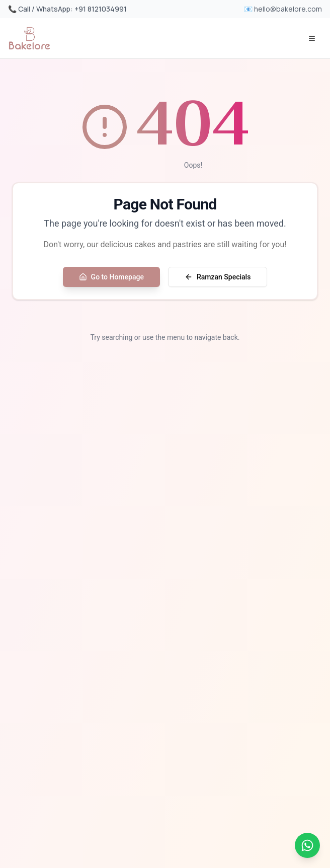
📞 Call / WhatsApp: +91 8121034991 (67, 9)
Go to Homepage (111, 277)
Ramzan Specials (218, 277)
